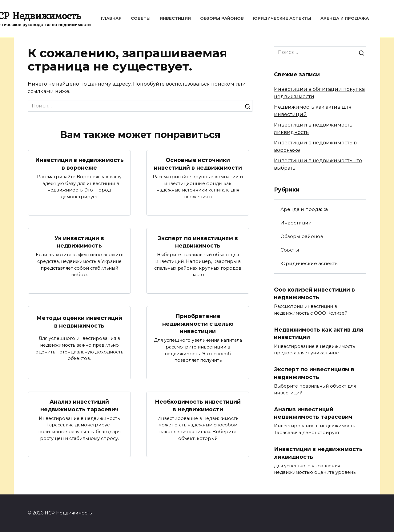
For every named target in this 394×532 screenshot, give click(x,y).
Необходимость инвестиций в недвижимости (198, 405)
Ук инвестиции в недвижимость (79, 242)
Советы (141, 18)
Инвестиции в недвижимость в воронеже (79, 164)
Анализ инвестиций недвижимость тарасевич (79, 405)
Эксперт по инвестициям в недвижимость (198, 242)
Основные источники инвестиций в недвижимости (198, 164)
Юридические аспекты (282, 18)
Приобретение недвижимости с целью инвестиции (198, 324)
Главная (111, 18)
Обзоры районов (222, 18)
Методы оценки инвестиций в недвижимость (79, 322)
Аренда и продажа (345, 18)
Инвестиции (175, 18)
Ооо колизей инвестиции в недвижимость (314, 293)
